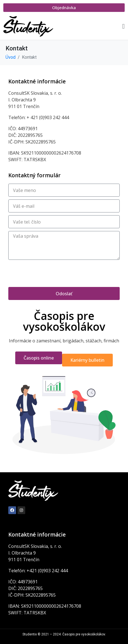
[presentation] (50, 273)
